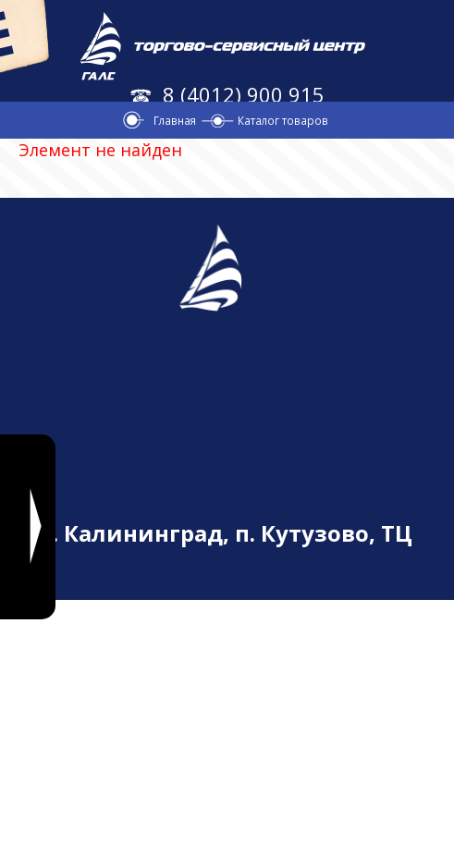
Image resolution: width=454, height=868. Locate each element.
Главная (175, 120)
